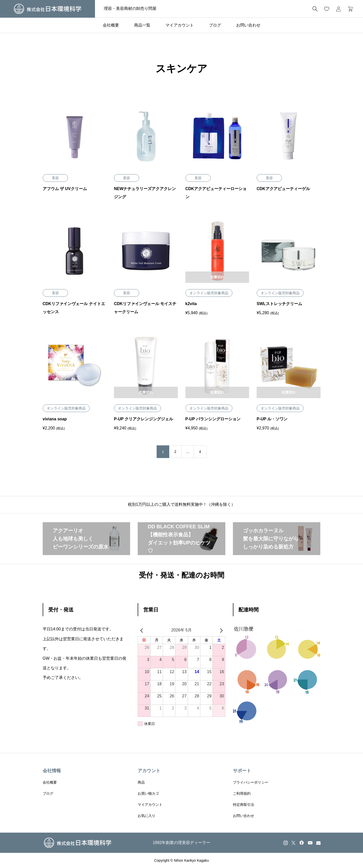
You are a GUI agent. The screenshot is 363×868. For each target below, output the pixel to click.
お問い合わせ (248, 25)
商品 (141, 782)
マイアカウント (180, 25)
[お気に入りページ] (327, 9)
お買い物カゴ (148, 793)
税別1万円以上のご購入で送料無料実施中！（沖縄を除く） (181, 504)
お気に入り (147, 816)
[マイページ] (338, 9)
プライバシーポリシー (251, 782)
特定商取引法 (244, 805)
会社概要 (111, 25)
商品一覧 (142, 25)
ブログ (215, 25)
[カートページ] (349, 9)
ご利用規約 (242, 793)
